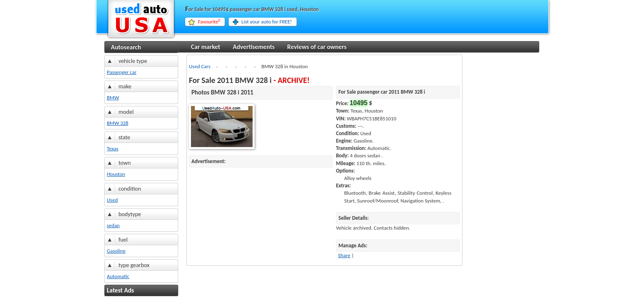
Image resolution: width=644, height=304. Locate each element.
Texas (113, 149)
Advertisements (254, 47)
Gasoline (116, 251)
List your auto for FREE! (267, 22)
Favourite (209, 22)
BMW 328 (117, 123)
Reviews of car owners (317, 47)
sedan (113, 225)
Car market (206, 47)
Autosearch (126, 47)
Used (112, 200)
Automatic (118, 276)
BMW (113, 98)
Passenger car (122, 72)
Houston (116, 174)
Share (344, 255)
